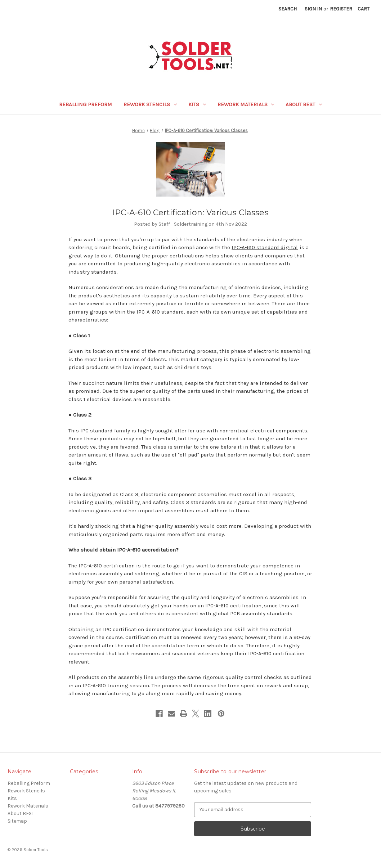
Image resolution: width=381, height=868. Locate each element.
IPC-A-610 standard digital (265, 247)
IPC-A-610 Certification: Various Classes (190, 213)
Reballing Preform (86, 104)
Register (341, 9)
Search (288, 9)
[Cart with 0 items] (364, 9)
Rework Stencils (150, 104)
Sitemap (17, 821)
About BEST (304, 104)
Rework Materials (246, 104)
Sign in (313, 9)
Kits (197, 104)
